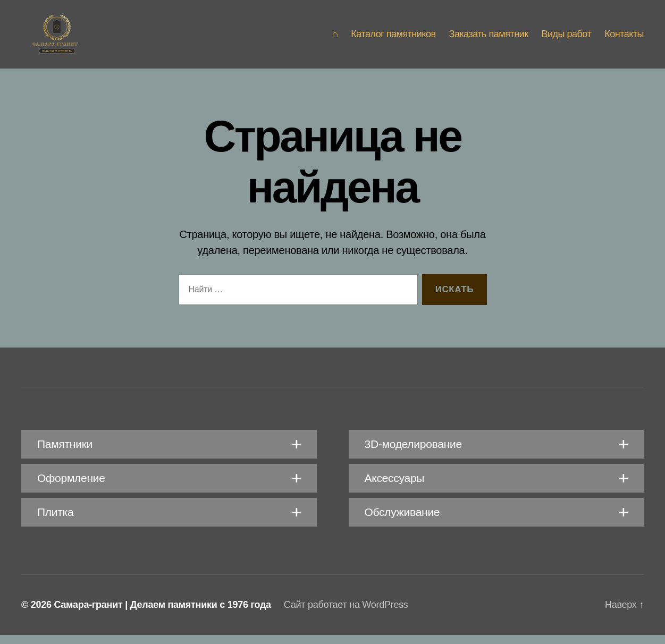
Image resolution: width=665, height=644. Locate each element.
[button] (169, 453)
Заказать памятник (489, 38)
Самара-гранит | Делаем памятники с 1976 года (162, 614)
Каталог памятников (393, 38)
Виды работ (567, 38)
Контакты (624, 38)
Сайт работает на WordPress (346, 614)
